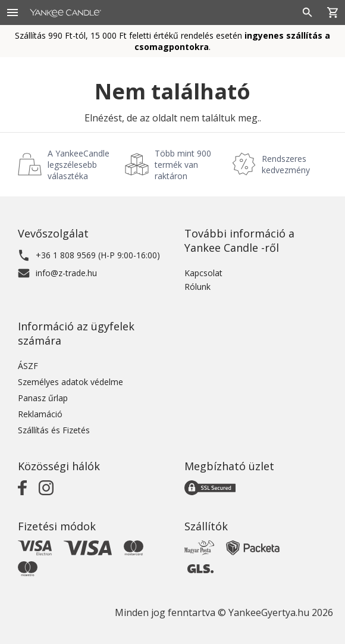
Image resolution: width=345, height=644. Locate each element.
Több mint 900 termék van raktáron (183, 165)
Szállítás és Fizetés (54, 430)
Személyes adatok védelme (70, 382)
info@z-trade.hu (66, 273)
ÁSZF (28, 366)
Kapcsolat (203, 273)
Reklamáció (40, 414)
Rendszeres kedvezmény (286, 164)
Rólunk (197, 287)
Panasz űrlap (43, 398)
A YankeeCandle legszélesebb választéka (79, 165)
